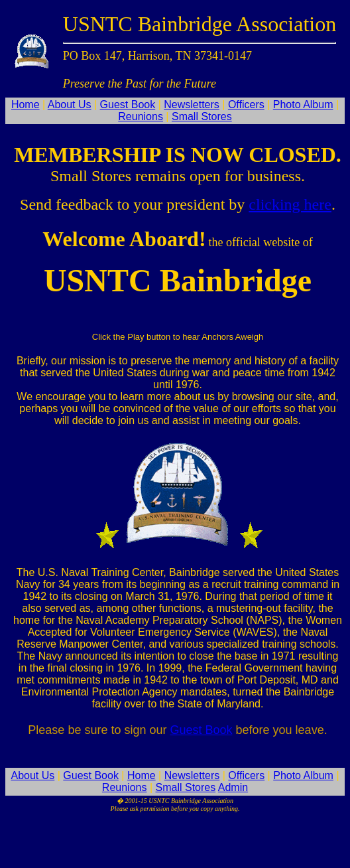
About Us (70, 105)
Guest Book (128, 105)
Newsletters (192, 105)
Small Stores (202, 116)
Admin (233, 787)
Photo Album (303, 105)
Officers (246, 105)
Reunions (141, 116)
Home (26, 105)
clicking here (290, 204)
